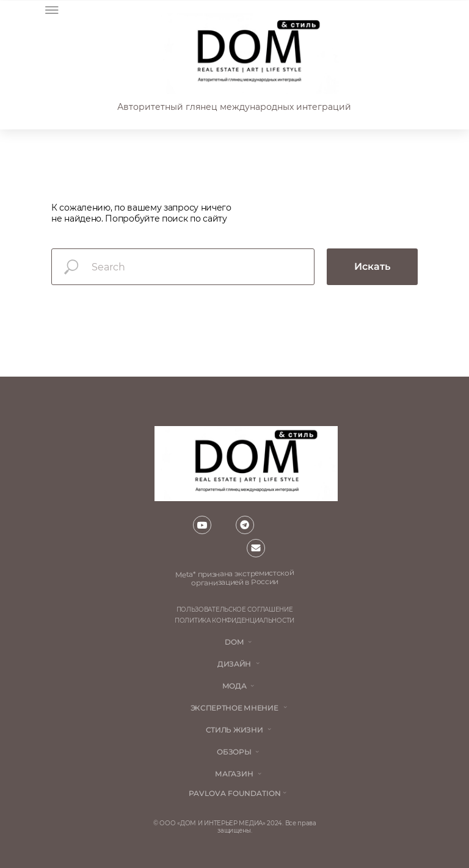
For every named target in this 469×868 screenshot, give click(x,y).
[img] (249, 54)
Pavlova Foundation (235, 793)
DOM (234, 642)
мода (234, 686)
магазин (234, 774)
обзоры (234, 752)
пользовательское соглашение (235, 609)
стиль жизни (234, 730)
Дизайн (234, 664)
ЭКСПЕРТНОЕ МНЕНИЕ (234, 708)
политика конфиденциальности (234, 620)
